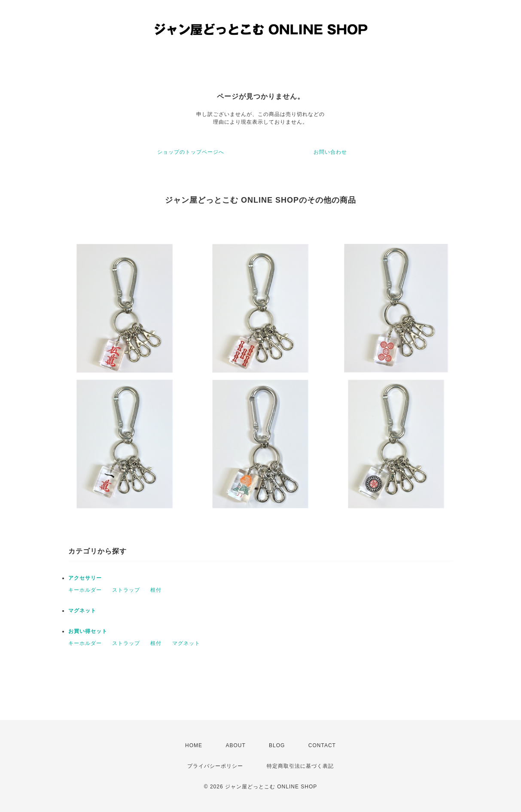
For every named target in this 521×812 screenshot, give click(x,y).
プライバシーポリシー (215, 766)
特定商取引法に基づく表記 (300, 766)
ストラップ (126, 590)
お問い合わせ (330, 152)
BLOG (277, 745)
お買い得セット (88, 631)
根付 (156, 590)
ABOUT (235, 745)
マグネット (82, 611)
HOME (194, 745)
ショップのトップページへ (191, 152)
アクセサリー (85, 578)
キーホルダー (85, 590)
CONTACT (322, 745)
